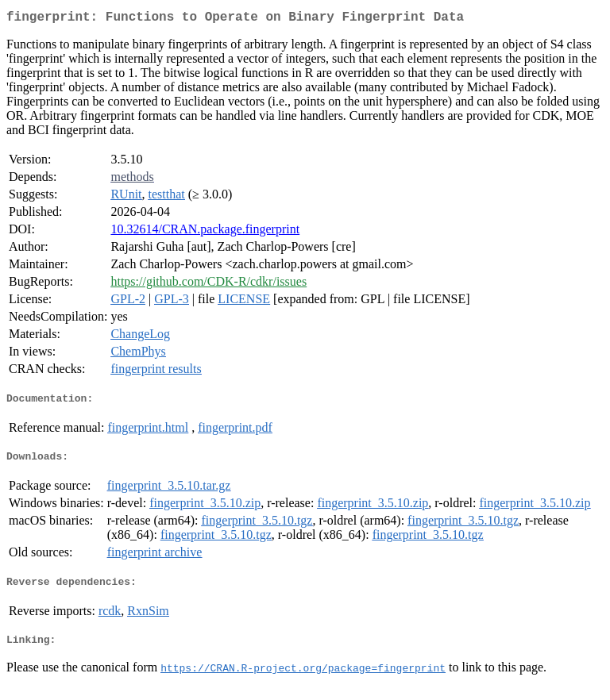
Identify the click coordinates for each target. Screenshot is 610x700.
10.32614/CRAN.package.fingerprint (205, 232)
